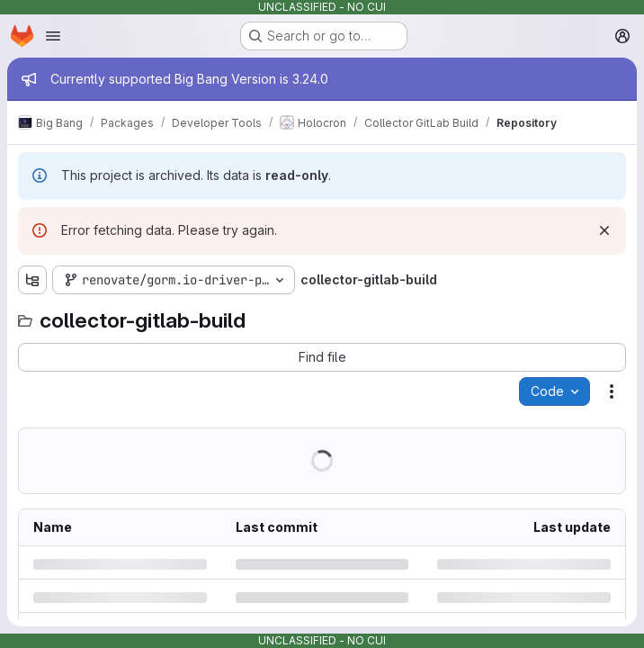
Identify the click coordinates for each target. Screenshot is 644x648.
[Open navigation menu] (53, 36)
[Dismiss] (604, 230)
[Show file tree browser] (32, 280)
